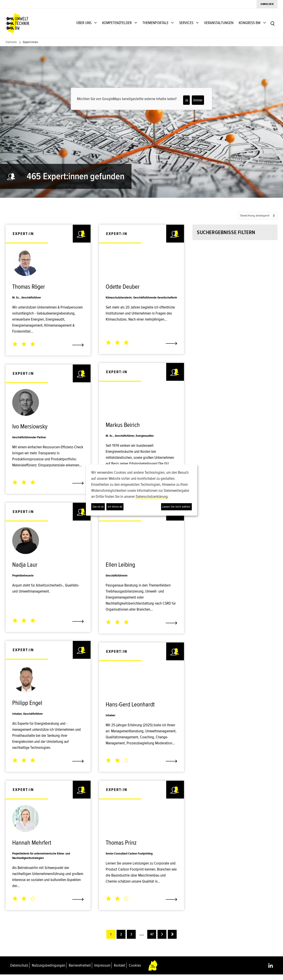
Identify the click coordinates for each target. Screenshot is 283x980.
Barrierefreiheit (80, 971)
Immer (198, 100)
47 (152, 940)
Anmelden (267, 4)
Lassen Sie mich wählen (176, 507)
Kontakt (120, 971)
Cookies (135, 971)
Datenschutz (19, 971)
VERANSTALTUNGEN (219, 23)
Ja (187, 100)
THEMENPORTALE (155, 23)
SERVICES (186, 23)
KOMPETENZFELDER (117, 23)
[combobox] (229, 261)
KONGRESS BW (250, 23)
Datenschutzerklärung (152, 496)
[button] (229, 301)
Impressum (102, 971)
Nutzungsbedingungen (49, 971)
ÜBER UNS (84, 23)
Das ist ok (98, 507)
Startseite (11, 42)
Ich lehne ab (115, 507)
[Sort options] (258, 216)
